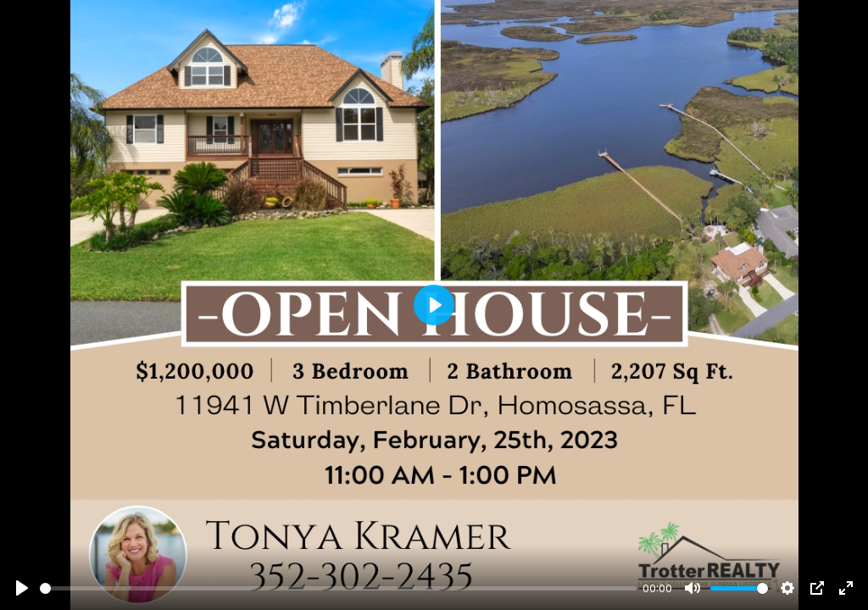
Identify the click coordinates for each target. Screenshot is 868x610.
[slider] (338, 588)
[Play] (22, 588)
